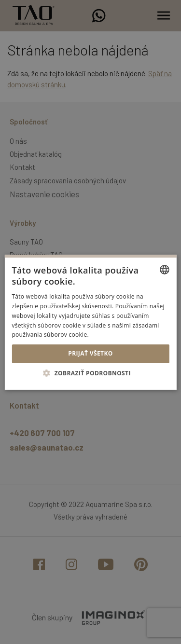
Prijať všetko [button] (90, 353)
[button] (90, 373)
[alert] (90, 322)
